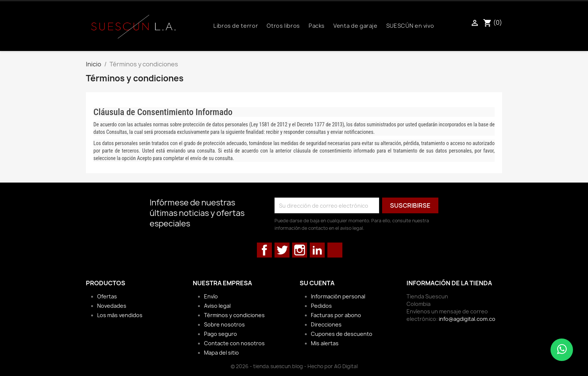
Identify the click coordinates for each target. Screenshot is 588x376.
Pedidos (321, 306)
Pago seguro (220, 334)
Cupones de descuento (342, 334)
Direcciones (326, 324)
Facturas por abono (336, 315)
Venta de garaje (355, 26)
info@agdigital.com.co (467, 319)
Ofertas (107, 296)
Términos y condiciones (234, 315)
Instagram (300, 250)
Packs (317, 26)
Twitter (282, 250)
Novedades (112, 306)
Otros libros (283, 26)
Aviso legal (217, 306)
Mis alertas (325, 343)
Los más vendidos (120, 315)
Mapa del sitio (221, 353)
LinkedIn (317, 250)
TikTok (335, 250)
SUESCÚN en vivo (410, 26)
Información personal (338, 296)
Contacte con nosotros (234, 343)
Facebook (264, 250)
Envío (211, 296)
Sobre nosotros (224, 324)
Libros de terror (236, 26)
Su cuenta (317, 283)
